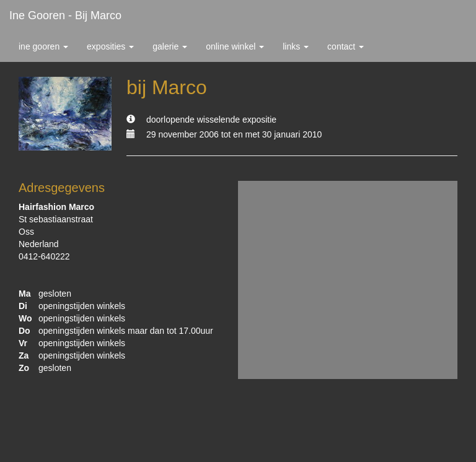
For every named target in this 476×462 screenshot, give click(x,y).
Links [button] (296, 46)
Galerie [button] (170, 46)
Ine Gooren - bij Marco (65, 15)
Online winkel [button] (235, 46)
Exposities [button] (110, 46)
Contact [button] (346, 46)
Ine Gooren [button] (43, 46)
